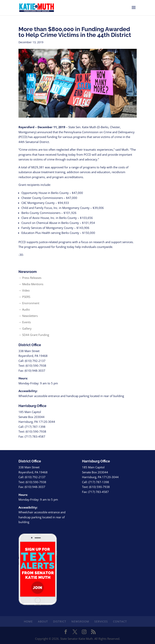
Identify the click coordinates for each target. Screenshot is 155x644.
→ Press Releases (30, 278)
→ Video (24, 290)
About (43, 621)
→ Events (25, 322)
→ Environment (29, 303)
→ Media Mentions (31, 284)
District (60, 621)
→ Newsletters (28, 316)
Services (101, 621)
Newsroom (80, 621)
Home (28, 621)
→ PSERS (24, 297)
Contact (120, 621)
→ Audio (24, 309)
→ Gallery (25, 328)
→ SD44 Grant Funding (34, 335)
